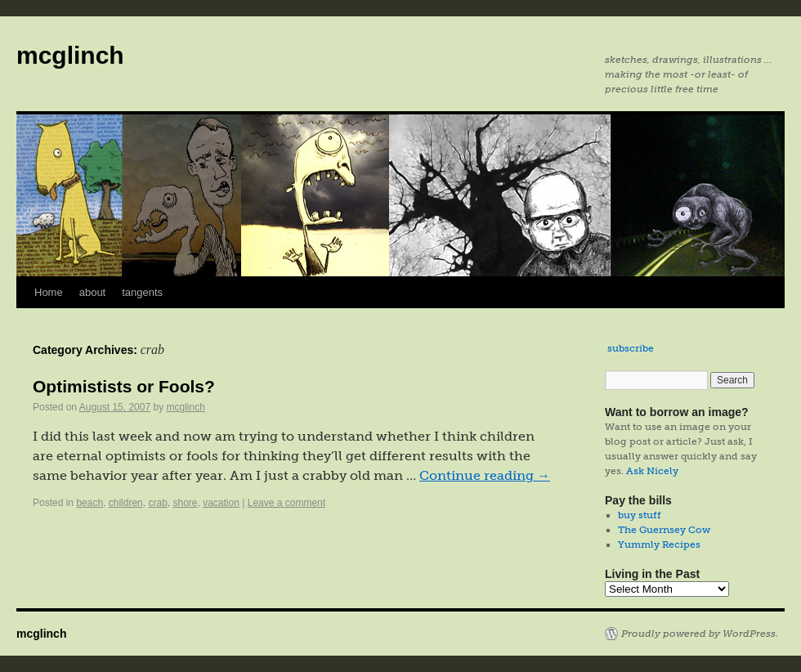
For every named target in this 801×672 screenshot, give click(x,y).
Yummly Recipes (659, 544)
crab (157, 503)
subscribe (631, 348)
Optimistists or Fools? (124, 386)
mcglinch (70, 55)
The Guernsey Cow (664, 530)
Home (49, 292)
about (93, 292)
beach (89, 503)
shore (185, 503)
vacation (221, 503)
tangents (142, 292)
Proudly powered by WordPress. (700, 634)
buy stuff (640, 515)
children (126, 503)
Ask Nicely (652, 471)
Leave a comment (286, 503)
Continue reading (485, 475)
